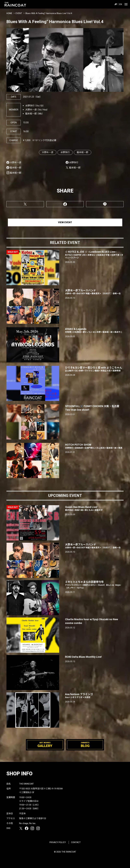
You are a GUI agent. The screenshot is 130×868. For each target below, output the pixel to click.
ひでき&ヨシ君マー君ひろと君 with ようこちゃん (94, 369)
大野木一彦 (48, 152)
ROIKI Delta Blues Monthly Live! (83, 657)
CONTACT (76, 842)
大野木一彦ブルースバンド (94, 546)
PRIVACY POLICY (58, 842)
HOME (9, 13)
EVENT (19, 13)
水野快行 (65, 152)
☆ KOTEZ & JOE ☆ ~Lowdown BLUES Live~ (94, 255)
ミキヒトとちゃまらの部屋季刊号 (94, 585)
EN (121, 4)
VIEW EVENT (65, 222)
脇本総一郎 (83, 152)
